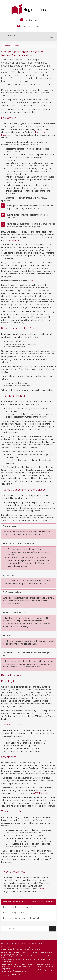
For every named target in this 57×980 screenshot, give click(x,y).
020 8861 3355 (29, 20)
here (31, 281)
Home (3, 944)
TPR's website (12, 240)
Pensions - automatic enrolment (18, 907)
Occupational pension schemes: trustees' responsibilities (28, 902)
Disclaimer (34, 944)
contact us (42, 889)
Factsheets (6, 46)
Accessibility (26, 944)
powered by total (11, 975)
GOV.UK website (41, 793)
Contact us (10, 944)
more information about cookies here (28, 949)
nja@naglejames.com (28, 26)
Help (41, 944)
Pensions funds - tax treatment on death (21, 918)
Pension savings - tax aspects (17, 913)
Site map (17, 944)
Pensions (16, 46)
